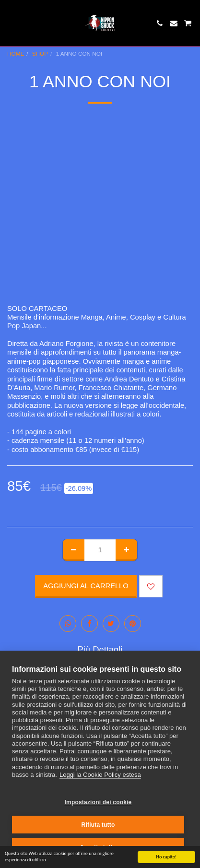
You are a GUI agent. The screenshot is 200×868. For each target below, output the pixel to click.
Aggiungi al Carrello (86, 586)
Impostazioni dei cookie (98, 802)
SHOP (40, 54)
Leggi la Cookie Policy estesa (100, 775)
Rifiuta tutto (98, 825)
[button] (11, 23)
